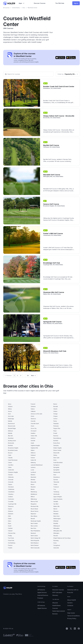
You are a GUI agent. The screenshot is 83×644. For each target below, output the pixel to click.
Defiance (11, 511)
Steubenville (57, 472)
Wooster (56, 536)
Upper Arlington (58, 497)
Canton (10, 463)
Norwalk (56, 406)
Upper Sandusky (58, 499)
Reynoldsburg (57, 438)
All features (41, 590)
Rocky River (57, 443)
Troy (55, 489)
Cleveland (11, 487)
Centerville (11, 470)
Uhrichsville (56, 494)
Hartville (33, 441)
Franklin (10, 548)
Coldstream (11, 489)
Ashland (10, 406)
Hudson (33, 458)
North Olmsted (35, 545)
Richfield (56, 441)
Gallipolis (33, 411)
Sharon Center (57, 450)
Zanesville (56, 548)
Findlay (10, 536)
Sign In (76, 3)
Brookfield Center (13, 450)
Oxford (55, 419)
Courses (55, 608)
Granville (33, 421)
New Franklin (34, 523)
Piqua (55, 431)
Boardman (11, 438)
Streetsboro (57, 477)
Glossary (55, 595)
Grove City (34, 428)
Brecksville (11, 443)
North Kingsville (35, 540)
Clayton (10, 484)
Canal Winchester (13, 460)
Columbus (11, 494)
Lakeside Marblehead (37, 465)
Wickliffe (56, 523)
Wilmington (56, 533)
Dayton (10, 509)
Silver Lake (56, 458)
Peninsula (56, 426)
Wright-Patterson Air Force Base (62, 538)
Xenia (55, 543)
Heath (32, 443)
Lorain (32, 470)
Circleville (11, 482)
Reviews (55, 614)
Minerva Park (34, 501)
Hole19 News (56, 606)
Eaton (10, 521)
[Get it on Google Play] (71, 58)
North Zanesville (35, 548)
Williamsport (57, 526)
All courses (6, 8)
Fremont (33, 404)
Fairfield (10, 528)
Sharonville (56, 453)
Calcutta (10, 458)
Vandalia (56, 501)
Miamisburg (34, 492)
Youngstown (57, 545)
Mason (33, 484)
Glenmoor (33, 419)
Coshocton (11, 499)
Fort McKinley (12, 543)
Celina (10, 467)
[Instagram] (67, 629)
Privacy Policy (72, 618)
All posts (55, 603)
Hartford (33, 438)
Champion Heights (13, 472)
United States (16, 8)
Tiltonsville (56, 482)
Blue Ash (10, 436)
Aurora (10, 411)
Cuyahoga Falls (12, 504)
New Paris (33, 528)
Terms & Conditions (74, 616)
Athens (10, 409)
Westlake (56, 514)
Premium (40, 598)
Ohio (24, 8)
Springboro (56, 465)
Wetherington (57, 519)
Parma (55, 421)
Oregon (55, 416)
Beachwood (11, 424)
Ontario (55, 411)
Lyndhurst (33, 472)
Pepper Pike (57, 428)
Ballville (10, 421)
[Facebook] (79, 629)
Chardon (10, 475)
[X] (71, 629)
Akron (10, 404)
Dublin (10, 519)
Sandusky (56, 445)
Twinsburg (56, 492)
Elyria (10, 523)
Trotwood (56, 487)
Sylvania (56, 480)
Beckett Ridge (12, 428)
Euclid (10, 526)
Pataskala (56, 424)
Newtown (33, 533)
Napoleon (33, 514)
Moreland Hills (35, 506)
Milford (33, 497)
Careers (70, 603)
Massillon (33, 487)
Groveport (34, 431)
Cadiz (10, 455)
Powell (55, 433)
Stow (55, 475)
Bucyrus (10, 453)
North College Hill (35, 538)
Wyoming (56, 540)
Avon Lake (11, 416)
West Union (56, 516)
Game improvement (59, 611)
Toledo (55, 484)
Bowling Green (12, 441)
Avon (9, 414)
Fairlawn (10, 531)
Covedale (11, 501)
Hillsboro (33, 453)
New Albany (34, 516)
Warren (55, 509)
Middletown (34, 494)
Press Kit (70, 593)
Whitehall (56, 521)
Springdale (56, 467)
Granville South (35, 424)
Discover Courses (58, 590)
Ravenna (56, 436)
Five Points (11, 538)
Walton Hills (56, 506)
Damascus (11, 506)
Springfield (56, 470)
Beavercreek (12, 426)
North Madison (35, 543)
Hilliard (33, 450)
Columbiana (11, 492)
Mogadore (34, 504)
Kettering (33, 463)
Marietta (33, 480)
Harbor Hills (34, 436)
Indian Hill (33, 460)
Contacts (70, 606)
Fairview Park (12, 533)
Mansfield (33, 477)
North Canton (34, 536)
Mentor (33, 489)
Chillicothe (11, 477)
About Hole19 (72, 600)
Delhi (9, 516)
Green (32, 426)
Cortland (10, 497)
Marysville (33, 482)
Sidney (55, 455)
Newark (33, 519)
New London (34, 526)
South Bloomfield (58, 463)
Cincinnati (11, 480)
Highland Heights (35, 445)
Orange (55, 414)
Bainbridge (11, 419)
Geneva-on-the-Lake (36, 414)
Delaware (11, 514)
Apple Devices (42, 593)
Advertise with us (73, 590)
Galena (33, 409)
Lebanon (33, 467)
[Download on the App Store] (60, 58)
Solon (55, 460)
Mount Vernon (35, 511)
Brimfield (10, 445)
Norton (55, 404)
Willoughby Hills (58, 531)
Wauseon (56, 511)
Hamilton (33, 433)
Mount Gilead (34, 509)
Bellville (10, 433)
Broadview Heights (13, 448)
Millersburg (34, 499)
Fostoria (10, 545)
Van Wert (56, 504)
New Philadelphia (35, 531)
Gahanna (33, 406)
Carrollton (11, 465)
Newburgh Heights (36, 521)
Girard (32, 416)
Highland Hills (34, 448)
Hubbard (33, 455)
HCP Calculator (57, 593)
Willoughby (56, 528)
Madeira (33, 475)
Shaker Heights (58, 448)
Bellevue (10, 431)
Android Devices (43, 595)
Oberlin (55, 409)
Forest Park (11, 540)
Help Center (71, 613)
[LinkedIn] (75, 629)
